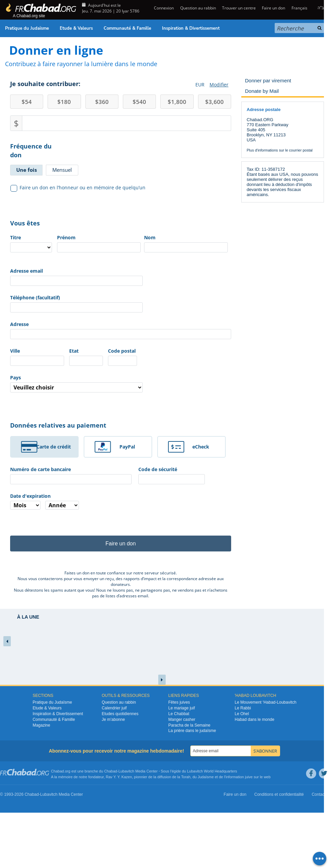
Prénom (66, 237)
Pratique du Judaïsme (27, 28)
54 (27, 102)
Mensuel (62, 170)
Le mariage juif (182, 708)
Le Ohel (242, 714)
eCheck (201, 447)
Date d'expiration (30, 496)
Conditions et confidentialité (279, 794)
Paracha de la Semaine (189, 725)
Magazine (42, 725)
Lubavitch (126, 771)
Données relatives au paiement (58, 425)
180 (64, 102)
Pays (16, 377)
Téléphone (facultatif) (35, 297)
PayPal (127, 447)
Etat (74, 351)
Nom (150, 237)
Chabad (111, 771)
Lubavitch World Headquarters (212, 771)
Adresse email (26, 271)
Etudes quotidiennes (120, 714)
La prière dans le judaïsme (192, 731)
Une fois (26, 170)
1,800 (177, 102)
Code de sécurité (158, 469)
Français (299, 8)
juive (249, 777)
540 (139, 102)
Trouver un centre (239, 8)
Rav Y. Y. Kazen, (120, 777)
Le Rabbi (243, 708)
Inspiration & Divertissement (191, 28)
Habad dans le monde (255, 720)
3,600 (214, 102)
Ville (15, 351)
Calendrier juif (114, 708)
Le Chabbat (179, 714)
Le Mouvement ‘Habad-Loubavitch (266, 702)
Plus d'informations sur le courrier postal (280, 150)
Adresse (19, 324)
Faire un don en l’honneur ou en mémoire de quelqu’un (78, 188)
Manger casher (182, 720)
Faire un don (273, 8)
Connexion (163, 8)
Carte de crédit (54, 447)
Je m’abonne (113, 720)
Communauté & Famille (127, 28)
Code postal (122, 351)
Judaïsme (206, 777)
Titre (16, 237)
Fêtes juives (179, 702)
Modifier (219, 85)
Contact (319, 794)
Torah (186, 777)
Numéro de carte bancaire (40, 469)
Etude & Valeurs (76, 28)
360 (102, 102)
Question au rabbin (198, 8)
